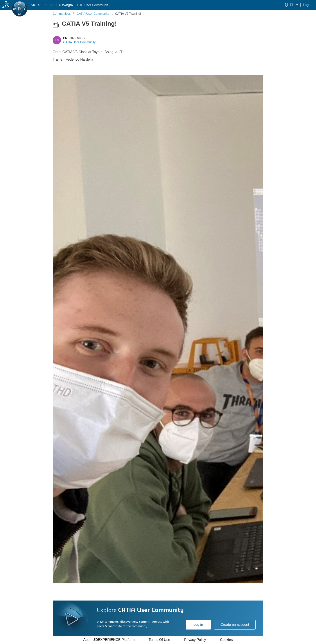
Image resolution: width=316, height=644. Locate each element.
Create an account (235, 625)
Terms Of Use (159, 640)
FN (65, 38)
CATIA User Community (79, 42)
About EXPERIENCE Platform (109, 640)
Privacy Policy (195, 640)
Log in (198, 625)
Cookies (226, 640)
